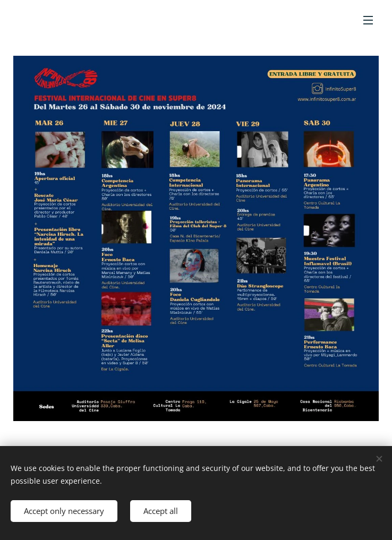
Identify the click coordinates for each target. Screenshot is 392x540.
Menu (368, 20)
